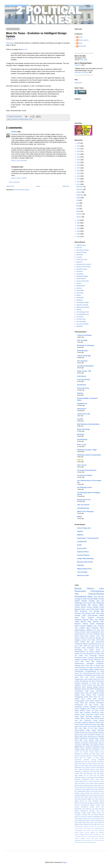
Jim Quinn (95, 711)
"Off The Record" (93, 815)
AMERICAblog (81, 245)
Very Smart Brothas (82, 324)
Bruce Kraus (100, 646)
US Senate (94, 611)
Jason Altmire (80, 622)
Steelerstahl (78, 840)
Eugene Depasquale (81, 738)
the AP (25, 49)
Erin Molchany (95, 746)
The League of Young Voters (94, 758)
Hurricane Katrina (92, 764)
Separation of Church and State (93, 683)
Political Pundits (79, 833)
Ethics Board (100, 772)
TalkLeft (79, 310)
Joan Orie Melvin (99, 774)
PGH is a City (81, 445)
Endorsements (85, 805)
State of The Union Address (94, 728)
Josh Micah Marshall (98, 809)
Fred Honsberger (91, 656)
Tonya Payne (100, 779)
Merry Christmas (86, 748)
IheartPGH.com (82, 404)
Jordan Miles (79, 703)
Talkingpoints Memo (88, 779)
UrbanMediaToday (83, 508)
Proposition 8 (89, 756)
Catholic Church (80, 718)
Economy (100, 617)
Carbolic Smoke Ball (84, 356)
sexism (83, 626)
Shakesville (80, 298)
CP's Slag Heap (82, 361)
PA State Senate (80, 756)
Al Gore (102, 750)
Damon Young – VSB (84, 371)
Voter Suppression (97, 661)
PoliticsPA (80, 565)
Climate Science (94, 752)
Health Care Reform (81, 764)
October (79, 192)
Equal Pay (78, 726)
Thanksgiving (79, 697)
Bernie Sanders (95, 701)
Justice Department (85, 785)
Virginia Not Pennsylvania (93, 789)
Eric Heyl (93, 772)
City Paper (90, 667)
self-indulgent (100, 768)
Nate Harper (94, 785)
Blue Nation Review (83, 250)
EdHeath (14, 132)
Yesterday (9, 43)
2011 (82, 60)
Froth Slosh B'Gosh (84, 380)
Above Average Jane (84, 528)
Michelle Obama (99, 687)
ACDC (87, 701)
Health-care (84, 638)
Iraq (103, 644)
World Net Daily (89, 646)
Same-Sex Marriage (95, 638)
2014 (79, 176)
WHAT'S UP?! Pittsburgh (85, 512)
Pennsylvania (97, 591)
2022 (79, 154)
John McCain (99, 597)
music (76, 669)
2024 (79, 149)
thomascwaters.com (84, 500)
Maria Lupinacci (84, 40)
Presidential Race (84, 597)
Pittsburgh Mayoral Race (82, 689)
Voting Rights (79, 717)
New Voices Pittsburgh (98, 831)
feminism (93, 768)
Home (38, 186)
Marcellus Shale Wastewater (84, 648)
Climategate (90, 663)
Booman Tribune (82, 252)
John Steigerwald (96, 829)
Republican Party (98, 748)
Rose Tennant (93, 766)
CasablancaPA (82, 542)
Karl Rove (92, 681)
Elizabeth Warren (89, 827)
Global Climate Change (85, 601)
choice (83, 607)
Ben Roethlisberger (80, 791)
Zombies (85, 815)
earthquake (78, 707)
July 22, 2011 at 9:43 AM (19, 161)
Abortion (89, 630)
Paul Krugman (94, 693)
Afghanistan (78, 746)
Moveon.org (95, 713)
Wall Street (101, 766)
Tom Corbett (80, 628)
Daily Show (83, 736)
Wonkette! (80, 326)
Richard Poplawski (99, 756)
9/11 (99, 679)
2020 (79, 160)
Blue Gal (79, 248)
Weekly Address (99, 744)
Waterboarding (79, 663)
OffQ (87, 693)
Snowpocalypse (80, 701)
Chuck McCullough (97, 677)
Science (95, 797)
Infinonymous (82, 409)
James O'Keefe (85, 793)
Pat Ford (89, 795)
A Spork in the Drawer (84, 335)
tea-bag (94, 760)
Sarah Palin (99, 609)
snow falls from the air (97, 824)
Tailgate (89, 799)
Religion (90, 626)
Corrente (79, 257)
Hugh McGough (88, 774)
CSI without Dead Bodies (85, 366)
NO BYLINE (82, 46)
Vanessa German (99, 840)
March (78, 211)
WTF (102, 667)
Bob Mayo (82, 667)
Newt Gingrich (98, 699)
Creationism (15, 119)
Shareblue (80, 300)
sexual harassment (85, 824)
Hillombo (80, 393)
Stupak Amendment (87, 715)
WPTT (93, 689)
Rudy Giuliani (86, 695)
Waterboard (78, 768)
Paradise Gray (95, 836)
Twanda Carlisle (80, 750)
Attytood (80, 531)
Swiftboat (92, 833)
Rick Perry (78, 728)
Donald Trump (98, 607)
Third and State (82, 572)
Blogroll (92, 770)
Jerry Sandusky (95, 793)
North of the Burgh (83, 429)
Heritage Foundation (81, 660)
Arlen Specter (93, 622)
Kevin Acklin (86, 699)
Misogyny (78, 665)
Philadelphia (97, 817)
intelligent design (23, 119)
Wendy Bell (85, 642)
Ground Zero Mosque (89, 726)
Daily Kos (79, 262)
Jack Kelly (90, 609)
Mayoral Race (80, 609)
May (78, 206)
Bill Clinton (97, 673)
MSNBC (84, 795)
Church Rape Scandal (82, 724)
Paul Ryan (97, 654)
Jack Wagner (79, 675)
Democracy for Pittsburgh (96, 736)
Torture (89, 607)
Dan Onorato (99, 626)
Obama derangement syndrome (85, 811)
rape (93, 642)
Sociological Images (83, 302)
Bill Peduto (93, 605)
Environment (100, 642)
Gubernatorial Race (95, 644)
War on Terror (88, 781)
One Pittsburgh (82, 439)
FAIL (88, 634)
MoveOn (79, 288)
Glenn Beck (93, 697)
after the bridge (82, 340)
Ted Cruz (90, 819)
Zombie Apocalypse (88, 803)
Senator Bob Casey (88, 823)
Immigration (100, 663)
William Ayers (79, 803)
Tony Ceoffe (98, 823)
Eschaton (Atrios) (82, 269)
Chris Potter (91, 640)
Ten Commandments (86, 673)
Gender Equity (93, 783)
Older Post (66, 186)
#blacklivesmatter (79, 827)
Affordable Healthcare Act (95, 717)
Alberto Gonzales (88, 658)
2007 (79, 228)
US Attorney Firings (80, 789)
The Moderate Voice (83, 314)
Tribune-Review (80, 730)
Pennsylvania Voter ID (98, 795)
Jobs (99, 764)
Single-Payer (90, 787)
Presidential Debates (81, 644)
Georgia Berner (80, 693)
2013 (79, 179)
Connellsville (100, 691)
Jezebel (79, 283)
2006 (79, 231)
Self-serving (78, 823)
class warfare (86, 768)
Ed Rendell (100, 709)
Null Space (81, 434)
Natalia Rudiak (94, 669)
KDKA (98, 640)
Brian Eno (81, 836)
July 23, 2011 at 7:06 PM (19, 178)
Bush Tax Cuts (86, 762)
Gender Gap (100, 805)
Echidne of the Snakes (83, 267)
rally (80, 783)
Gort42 (79, 545)
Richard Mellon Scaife (96, 599)
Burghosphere (99, 689)
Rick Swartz (85, 766)
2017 (79, 168)
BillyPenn (80, 535)
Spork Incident (83, 819)
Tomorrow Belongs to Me (88, 840)
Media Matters (81, 286)
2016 (79, 171)
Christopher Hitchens (94, 734)
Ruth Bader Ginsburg (98, 838)
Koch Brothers (89, 817)
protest (97, 750)
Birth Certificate (95, 634)
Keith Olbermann (80, 634)
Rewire (79, 295)
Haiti (102, 701)
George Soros (94, 807)
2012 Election (87, 617)
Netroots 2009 (94, 740)
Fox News (97, 630)
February (79, 214)
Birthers (77, 654)
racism (95, 679)
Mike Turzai (83, 740)
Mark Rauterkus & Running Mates (88, 424)
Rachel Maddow (99, 777)
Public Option (88, 797)
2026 (79, 143)
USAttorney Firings (91, 720)
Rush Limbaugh (98, 695)
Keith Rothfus (79, 775)
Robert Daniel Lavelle (94, 813)
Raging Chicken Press (85, 569)
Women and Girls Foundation (89, 732)
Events (94, 675)
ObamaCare (100, 681)
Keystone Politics (83, 552)
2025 (79, 146)
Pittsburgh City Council (83, 603)
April (78, 209)
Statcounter (78, 83)
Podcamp (78, 683)
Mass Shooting (87, 687)
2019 (79, 162)
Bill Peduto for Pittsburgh (86, 345)
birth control (89, 650)
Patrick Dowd (88, 624)
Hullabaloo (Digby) (82, 276)
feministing (80, 274)
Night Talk (101, 726)
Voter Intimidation (94, 801)
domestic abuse (85, 632)
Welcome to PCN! (83, 576)
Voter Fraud (85, 661)
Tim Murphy (87, 675)
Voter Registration (80, 821)
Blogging (83, 709)
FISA (94, 685)
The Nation (80, 317)
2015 (79, 173)
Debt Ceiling (91, 709)
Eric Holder (86, 746)
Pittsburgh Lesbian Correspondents (89, 455)
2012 (79, 182)
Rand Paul (78, 766)
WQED (102, 801)
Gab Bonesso (82, 385)
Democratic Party (94, 724)
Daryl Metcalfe (99, 658)
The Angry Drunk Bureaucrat (87, 470)
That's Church (82, 465)
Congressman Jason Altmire (84, 679)
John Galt (81, 817)
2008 (79, 226)
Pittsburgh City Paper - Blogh (87, 450)
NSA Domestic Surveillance (94, 703)
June (78, 203)
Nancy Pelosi (100, 754)
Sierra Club (78, 758)
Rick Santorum (81, 611)
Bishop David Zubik (92, 791)
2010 (79, 220)
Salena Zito (82, 787)
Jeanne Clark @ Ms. (83, 281)
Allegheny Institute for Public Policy (93, 722)
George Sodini (87, 829)
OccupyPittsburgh (90, 671)
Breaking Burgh (82, 351)
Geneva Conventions (81, 807)
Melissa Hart (100, 652)
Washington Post (87, 744)
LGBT (84, 615)
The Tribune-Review (89, 594)
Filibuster (93, 805)
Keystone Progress (83, 555)
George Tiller (79, 774)
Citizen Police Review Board (95, 718)
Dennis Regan (100, 770)
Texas (31, 119)
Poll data (88, 705)
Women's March (90, 821)
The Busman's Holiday (85, 475)
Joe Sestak (99, 620)
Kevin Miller (92, 754)
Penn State (100, 811)
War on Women (95, 665)
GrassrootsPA (82, 548)
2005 (79, 234)
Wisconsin (96, 781)
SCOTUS (87, 833)
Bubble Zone (85, 783)
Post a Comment (14, 182)
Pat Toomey (86, 613)
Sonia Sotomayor (99, 787)
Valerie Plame (99, 715)
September (80, 195)
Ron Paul (84, 677)
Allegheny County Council (83, 685)
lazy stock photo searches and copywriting (85, 842)
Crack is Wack (87, 836)
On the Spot (88, 775)
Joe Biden (97, 667)
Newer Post (10, 186)
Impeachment (95, 632)
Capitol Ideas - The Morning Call (88, 538)
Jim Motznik (85, 754)
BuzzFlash (80, 255)
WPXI (102, 789)
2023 (79, 151)
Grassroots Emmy (83, 388)
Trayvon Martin (79, 781)
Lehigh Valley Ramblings (85, 559)
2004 (79, 237)
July (78, 200)
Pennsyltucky (79, 705)
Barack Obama (84, 588)
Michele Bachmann (95, 660)
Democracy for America (84, 264)
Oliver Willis (80, 291)
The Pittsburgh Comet (84, 487)
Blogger (64, 862)
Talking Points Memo (83, 307)
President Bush (79, 797)
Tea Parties (84, 742)
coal (93, 750)
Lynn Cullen (79, 646)
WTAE (86, 697)
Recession (78, 779)
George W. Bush (81, 599)
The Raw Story (81, 319)
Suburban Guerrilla (82, 305)
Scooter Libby (99, 705)
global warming (100, 821)
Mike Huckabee (85, 713)
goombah (96, 834)
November (80, 189)
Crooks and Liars (82, 260)
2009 (86, 60)
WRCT (91, 834)
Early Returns (82, 376)
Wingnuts (78, 620)
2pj (103, 638)
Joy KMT (80, 419)
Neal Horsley (87, 831)
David (81, 37)
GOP (93, 613)
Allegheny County (80, 640)
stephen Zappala (99, 803)
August (79, 198)
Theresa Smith (93, 742)
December (80, 187)
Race (102, 632)
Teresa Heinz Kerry (98, 819)
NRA (102, 764)
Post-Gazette (93, 615)
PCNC (102, 775)
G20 (102, 673)
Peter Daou (80, 293)
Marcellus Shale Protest (85, 562)
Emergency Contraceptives (82, 772)
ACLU (76, 770)
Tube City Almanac (83, 505)
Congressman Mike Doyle (84, 691)
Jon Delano (90, 652)
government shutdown (82, 760)
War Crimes (85, 665)
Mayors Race (88, 620)
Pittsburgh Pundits (80, 813)
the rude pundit (81, 321)
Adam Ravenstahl (84, 770)
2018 (79, 165)
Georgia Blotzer (93, 738)
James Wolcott (81, 279)
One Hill (96, 775)
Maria (80, 43)
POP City (80, 460)
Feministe (79, 271)
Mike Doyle (84, 636)
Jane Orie (78, 720)
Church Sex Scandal (81, 752)
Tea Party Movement (87, 654)
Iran (99, 697)
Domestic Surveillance (97, 762)
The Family (95, 799)
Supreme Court (94, 636)
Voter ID (88, 750)
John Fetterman (87, 809)
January (79, 217)
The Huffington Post (83, 312)
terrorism (77, 805)
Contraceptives (84, 669)
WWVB (79, 517)
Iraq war (100, 601)
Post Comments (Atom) (22, 190)
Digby (102, 724)
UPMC (88, 730)
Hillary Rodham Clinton (83, 711)
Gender (81, 829)
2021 (79, 157)
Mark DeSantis (92, 628)
